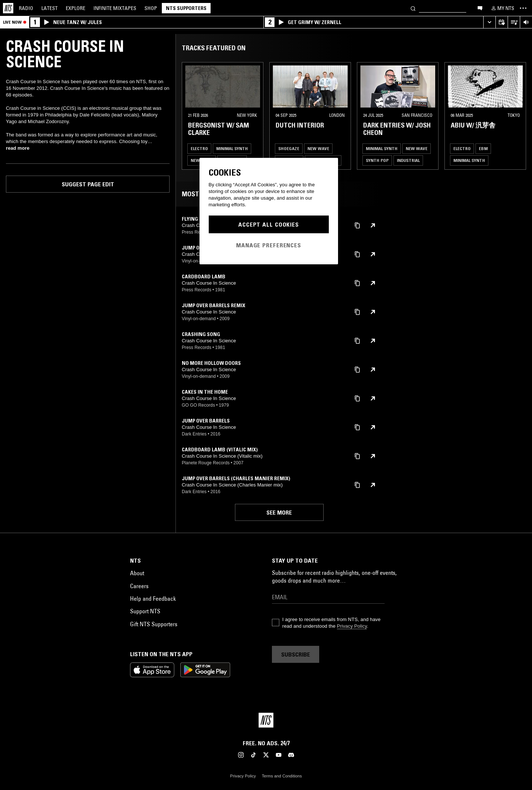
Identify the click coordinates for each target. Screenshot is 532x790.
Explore (76, 8)
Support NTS (145, 611)
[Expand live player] (489, 22)
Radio (26, 8)
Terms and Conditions (282, 776)
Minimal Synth (232, 148)
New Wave (318, 148)
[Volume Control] (526, 22)
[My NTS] (502, 8)
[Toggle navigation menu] (523, 8)
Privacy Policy (352, 626)
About (137, 573)
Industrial (408, 160)
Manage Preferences (269, 245)
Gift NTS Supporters (154, 624)
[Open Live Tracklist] (514, 22)
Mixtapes (115, 8)
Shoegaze (289, 148)
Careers (139, 586)
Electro (199, 148)
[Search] (413, 8)
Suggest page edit (88, 184)
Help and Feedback (153, 599)
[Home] (8, 8)
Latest (50, 8)
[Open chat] (480, 8)
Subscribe (296, 654)
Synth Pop (377, 160)
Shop (151, 8)
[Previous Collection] (518, 116)
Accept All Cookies (269, 224)
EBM (483, 148)
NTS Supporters (186, 8)
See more (279, 512)
